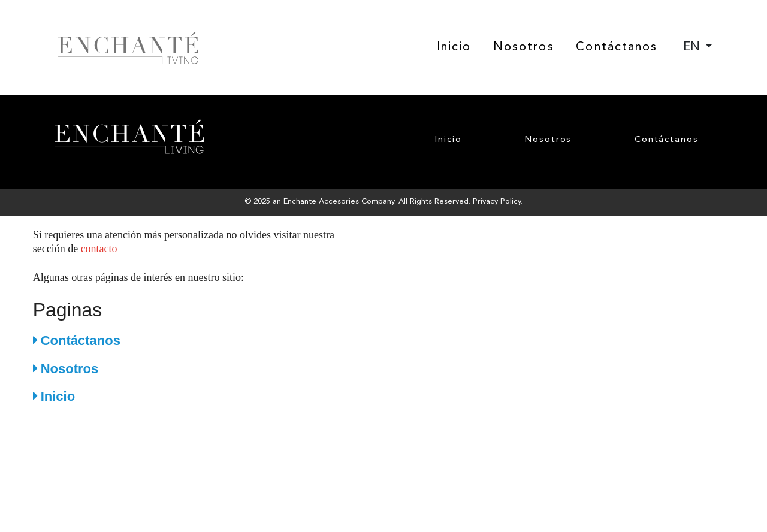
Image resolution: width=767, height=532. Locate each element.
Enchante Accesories (321, 202)
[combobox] (698, 47)
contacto (99, 249)
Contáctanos (617, 47)
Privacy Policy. (498, 202)
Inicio (454, 47)
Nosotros (524, 47)
